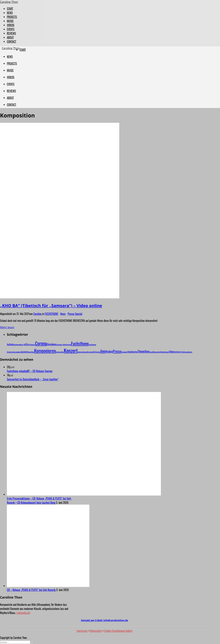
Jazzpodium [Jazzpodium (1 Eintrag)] (17, 352)
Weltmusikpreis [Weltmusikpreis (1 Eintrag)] (187, 352)
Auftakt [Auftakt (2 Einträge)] (10, 344)
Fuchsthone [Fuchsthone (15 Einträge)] (80, 343)
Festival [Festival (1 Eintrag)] (69, 344)
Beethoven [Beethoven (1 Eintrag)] (16, 344)
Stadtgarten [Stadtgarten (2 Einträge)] (133, 352)
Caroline (38, 314)
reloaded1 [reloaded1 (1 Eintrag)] (125, 352)
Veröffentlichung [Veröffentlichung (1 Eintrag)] (163, 352)
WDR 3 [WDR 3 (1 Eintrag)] (180, 352)
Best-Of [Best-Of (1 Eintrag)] (22, 344)
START (10, 9)
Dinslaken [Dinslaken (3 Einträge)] (51, 344)
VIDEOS (11, 25)
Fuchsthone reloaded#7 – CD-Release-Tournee (30, 371)
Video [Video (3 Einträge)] (171, 351)
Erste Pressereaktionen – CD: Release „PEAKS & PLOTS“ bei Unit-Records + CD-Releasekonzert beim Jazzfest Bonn (39, 500)
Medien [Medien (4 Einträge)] (109, 351)
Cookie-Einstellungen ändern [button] (118, 631)
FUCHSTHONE (51, 314)
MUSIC (10, 21)
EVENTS (11, 29)
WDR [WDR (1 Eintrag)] (176, 352)
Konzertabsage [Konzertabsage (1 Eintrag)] (82, 352)
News (63, 314)
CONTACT (12, 41)
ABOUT (10, 37)
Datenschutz (96, 631)
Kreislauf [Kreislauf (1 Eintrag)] (90, 352)
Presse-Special (75, 314)
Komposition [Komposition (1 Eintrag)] (60, 352)
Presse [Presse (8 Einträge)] (117, 351)
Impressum (82, 631)
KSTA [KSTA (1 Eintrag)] (95, 352)
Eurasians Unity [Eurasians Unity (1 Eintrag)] (61, 344)
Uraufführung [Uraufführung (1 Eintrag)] (154, 352)
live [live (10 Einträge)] (103, 351)
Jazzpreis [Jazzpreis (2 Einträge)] (24, 352)
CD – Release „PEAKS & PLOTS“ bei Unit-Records (32, 590)
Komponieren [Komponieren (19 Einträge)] (45, 351)
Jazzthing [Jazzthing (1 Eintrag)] (31, 352)
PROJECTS (12, 17)
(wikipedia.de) (23, 613)
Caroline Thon (9, 2)
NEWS (10, 13)
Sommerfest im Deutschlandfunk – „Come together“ (33, 379)
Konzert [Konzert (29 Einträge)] (71, 350)
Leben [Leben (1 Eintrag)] (98, 352)
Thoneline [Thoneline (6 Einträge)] (143, 351)
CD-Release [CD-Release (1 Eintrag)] (31, 344)
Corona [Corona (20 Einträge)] (41, 343)
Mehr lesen (7, 327)
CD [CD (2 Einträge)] (26, 344)
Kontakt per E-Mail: (104, 620)
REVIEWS (11, 33)
